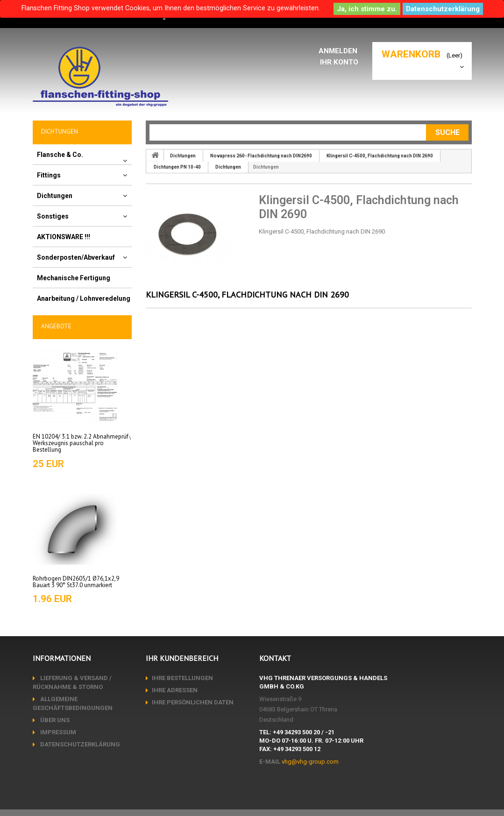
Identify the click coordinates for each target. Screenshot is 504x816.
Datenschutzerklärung (443, 9)
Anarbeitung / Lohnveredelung (84, 298)
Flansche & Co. (60, 155)
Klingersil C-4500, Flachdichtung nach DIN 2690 (380, 156)
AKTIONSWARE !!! (64, 237)
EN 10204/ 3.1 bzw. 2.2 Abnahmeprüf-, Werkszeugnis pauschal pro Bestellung (82, 443)
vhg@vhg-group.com (310, 762)
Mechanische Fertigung (74, 278)
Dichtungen (55, 196)
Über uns (54, 720)
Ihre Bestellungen (182, 678)
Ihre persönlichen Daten (193, 702)
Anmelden (340, 51)
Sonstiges (53, 216)
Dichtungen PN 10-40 (177, 167)
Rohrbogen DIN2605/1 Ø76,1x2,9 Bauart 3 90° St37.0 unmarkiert (76, 582)
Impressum (57, 732)
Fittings (49, 175)
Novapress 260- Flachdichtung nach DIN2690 (261, 156)
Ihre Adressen (175, 690)
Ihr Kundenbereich (182, 658)
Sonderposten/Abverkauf (76, 257)
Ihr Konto (341, 62)
